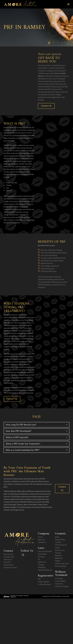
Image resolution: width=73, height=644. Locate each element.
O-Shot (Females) (44, 627)
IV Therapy (59, 621)
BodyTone (59, 598)
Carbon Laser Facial (62, 606)
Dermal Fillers (60, 582)
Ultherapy (42, 610)
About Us (41, 582)
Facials (57, 590)
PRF (39, 622)
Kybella (58, 603)
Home (40, 579)
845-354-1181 (8, 597)
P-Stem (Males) (43, 624)
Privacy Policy (66, 639)
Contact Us (42, 585)
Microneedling (60, 609)
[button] (68, 4)
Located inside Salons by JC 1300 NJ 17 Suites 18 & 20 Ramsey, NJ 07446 (10, 605)
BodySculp (59, 601)
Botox (57, 579)
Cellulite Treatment (45, 612)
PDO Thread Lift (61, 587)
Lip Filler (58, 585)
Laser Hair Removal (45, 594)
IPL (39, 602)
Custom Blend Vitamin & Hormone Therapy (62, 626)
